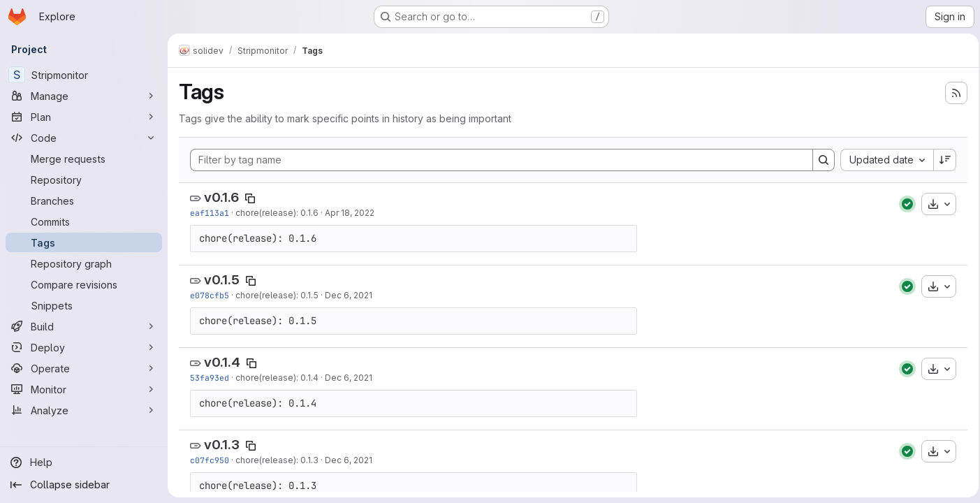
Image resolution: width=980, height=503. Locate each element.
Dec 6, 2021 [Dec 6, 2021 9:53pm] (349, 378)
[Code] (84, 138)
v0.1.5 (222, 280)
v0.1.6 (221, 197)
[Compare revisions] (84, 284)
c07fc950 (210, 460)
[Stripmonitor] (84, 75)
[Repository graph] (84, 263)
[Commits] (84, 221)
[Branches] (84, 201)
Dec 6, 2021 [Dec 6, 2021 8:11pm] (349, 460)
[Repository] (84, 180)
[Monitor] (84, 389)
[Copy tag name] (250, 198)
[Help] (84, 462)
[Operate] (84, 368)
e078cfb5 (210, 295)
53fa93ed (210, 378)
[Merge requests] (84, 159)
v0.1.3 (222, 445)
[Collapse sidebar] (84, 485)
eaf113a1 (210, 213)
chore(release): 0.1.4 (277, 378)
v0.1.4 (222, 362)
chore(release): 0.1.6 (277, 213)
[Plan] (84, 117)
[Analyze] (84, 410)
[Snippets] (84, 305)
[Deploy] (84, 347)
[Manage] (84, 96)
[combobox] (883, 160)
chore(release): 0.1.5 (277, 295)
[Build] (84, 326)
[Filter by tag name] (499, 160)
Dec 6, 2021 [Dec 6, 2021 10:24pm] (349, 295)
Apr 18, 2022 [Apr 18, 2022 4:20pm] (350, 213)
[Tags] (84, 242)
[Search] (819, 160)
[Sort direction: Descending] (941, 160)
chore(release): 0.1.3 (277, 460)
